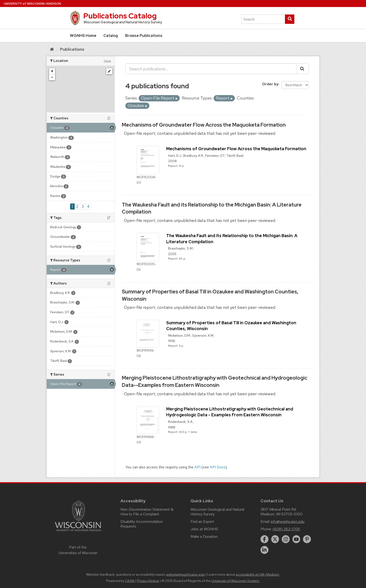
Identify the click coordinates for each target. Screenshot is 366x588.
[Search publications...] (211, 69)
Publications (72, 49)
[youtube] (296, 539)
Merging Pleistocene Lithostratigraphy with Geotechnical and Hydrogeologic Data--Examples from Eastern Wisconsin (215, 381)
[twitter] (275, 539)
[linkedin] (264, 550)
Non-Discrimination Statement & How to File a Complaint (147, 512)
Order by (270, 84)
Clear (107, 61)
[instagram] (286, 539)
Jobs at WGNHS (204, 529)
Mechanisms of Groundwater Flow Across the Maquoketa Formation (204, 125)
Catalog (111, 36)
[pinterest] (307, 539)
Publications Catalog (120, 16)
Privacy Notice (148, 581)
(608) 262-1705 (286, 529)
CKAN (130, 581)
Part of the (78, 550)
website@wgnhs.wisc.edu (185, 574)
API (197, 467)
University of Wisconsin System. (236, 581)
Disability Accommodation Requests (142, 524)
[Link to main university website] (78, 532)
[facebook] (264, 539)
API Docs (218, 467)
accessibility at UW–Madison (257, 574)
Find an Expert (202, 522)
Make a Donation (204, 536)
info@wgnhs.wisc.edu (288, 522)
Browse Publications (144, 36)
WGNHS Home (83, 36)
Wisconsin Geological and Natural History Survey (217, 512)
